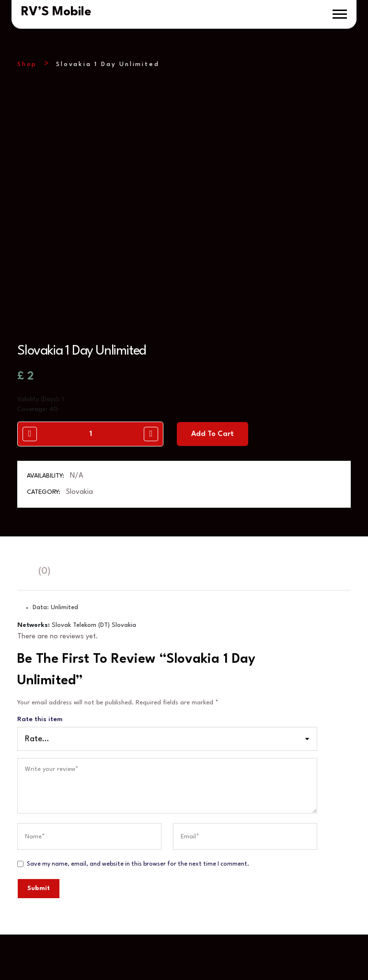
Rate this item (40, 719)
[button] (340, 14)
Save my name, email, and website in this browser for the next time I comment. (138, 864)
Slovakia (80, 492)
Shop (27, 64)
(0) (44, 571)
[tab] (22, 572)
